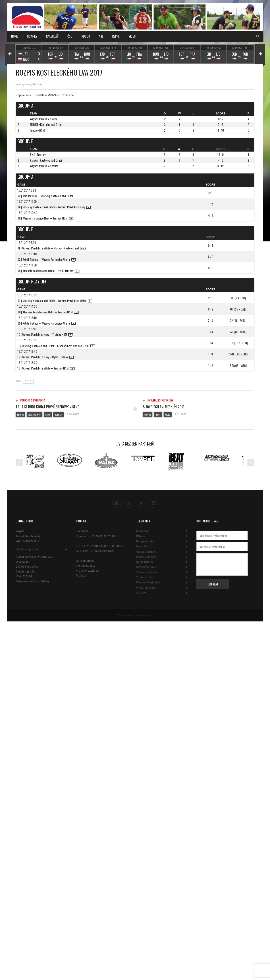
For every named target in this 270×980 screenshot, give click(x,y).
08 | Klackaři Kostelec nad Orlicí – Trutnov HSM (48, 312)
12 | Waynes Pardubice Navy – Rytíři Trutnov (46, 357)
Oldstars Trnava (146, 551)
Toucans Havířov (147, 571)
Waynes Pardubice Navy (43, 119)
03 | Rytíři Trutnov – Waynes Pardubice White (47, 259)
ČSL (70, 36)
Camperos (143, 530)
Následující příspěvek (158, 400)
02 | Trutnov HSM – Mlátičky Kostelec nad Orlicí (45, 196)
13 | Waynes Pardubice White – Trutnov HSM (46, 368)
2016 (28, 381)
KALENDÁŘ (52, 36)
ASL (101, 36)
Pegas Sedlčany (146, 556)
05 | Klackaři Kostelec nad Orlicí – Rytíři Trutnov (48, 271)
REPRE (116, 36)
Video (168, 415)
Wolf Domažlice (146, 587)
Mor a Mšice (144, 546)
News (28, 84)
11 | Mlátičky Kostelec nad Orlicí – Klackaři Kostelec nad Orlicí (56, 346)
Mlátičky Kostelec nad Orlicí (46, 124)
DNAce (140, 535)
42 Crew (141, 592)
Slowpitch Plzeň (146, 566)
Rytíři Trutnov (38, 154)
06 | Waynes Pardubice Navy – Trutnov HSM (45, 218)
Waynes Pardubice (148, 582)
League (20, 415)
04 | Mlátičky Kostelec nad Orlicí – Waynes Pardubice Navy (54, 207)
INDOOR (85, 36)
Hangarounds (145, 541)
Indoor (19, 84)
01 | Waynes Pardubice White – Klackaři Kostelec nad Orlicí (52, 248)
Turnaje (37, 84)
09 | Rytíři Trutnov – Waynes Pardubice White (47, 323)
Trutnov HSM (37, 130)
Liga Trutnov (34, 415)
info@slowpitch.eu (27, 548)
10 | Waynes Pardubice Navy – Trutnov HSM (45, 334)
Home (15, 36)
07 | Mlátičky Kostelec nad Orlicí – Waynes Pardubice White (55, 301)
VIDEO (132, 36)
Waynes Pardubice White (44, 166)
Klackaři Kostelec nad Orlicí (46, 160)
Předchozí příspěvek (30, 400)
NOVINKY (32, 36)
